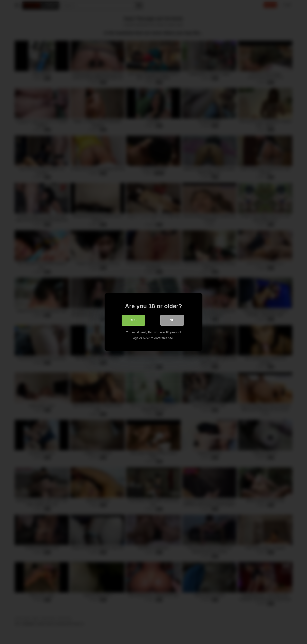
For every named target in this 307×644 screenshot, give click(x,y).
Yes (133, 320)
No (172, 320)
